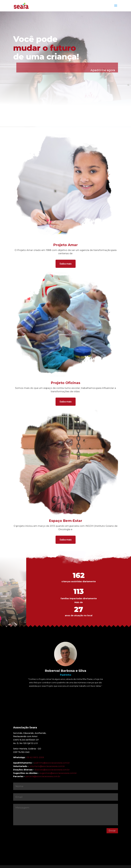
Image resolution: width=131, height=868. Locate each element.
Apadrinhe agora (103, 70)
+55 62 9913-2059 (35, 757)
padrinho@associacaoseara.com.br (52, 763)
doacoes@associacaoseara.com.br (52, 770)
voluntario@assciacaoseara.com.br (47, 766)
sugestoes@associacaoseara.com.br (58, 773)
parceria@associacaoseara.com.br (43, 776)
